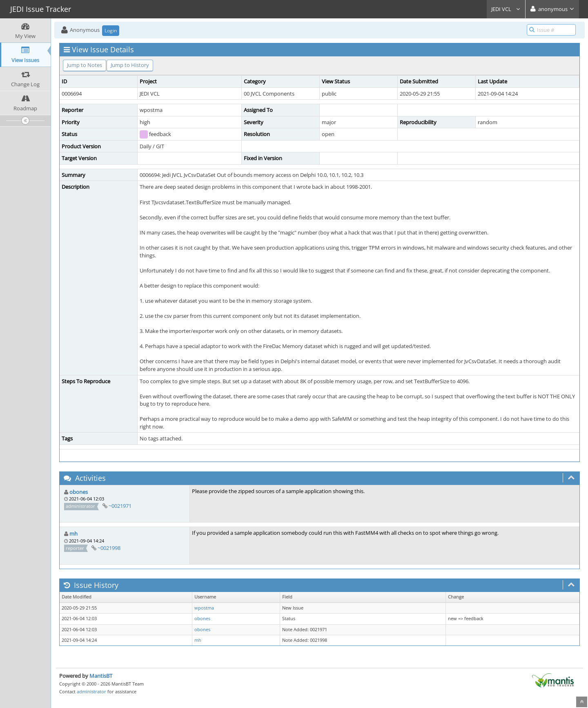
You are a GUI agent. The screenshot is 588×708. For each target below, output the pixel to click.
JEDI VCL (506, 9)
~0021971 (120, 506)
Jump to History (130, 65)
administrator (91, 691)
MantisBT (101, 676)
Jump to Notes (85, 65)
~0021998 (109, 548)
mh (73, 534)
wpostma (204, 608)
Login (111, 30)
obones (79, 492)
